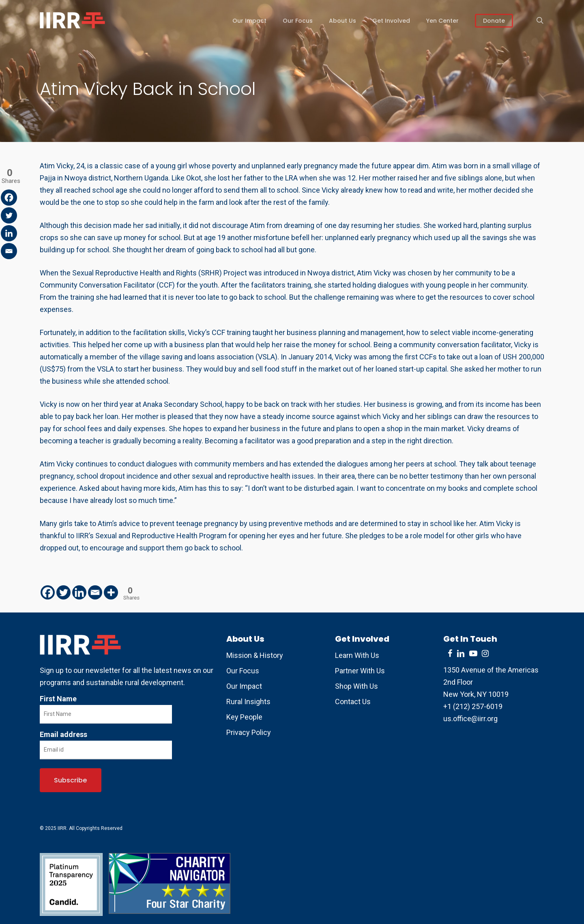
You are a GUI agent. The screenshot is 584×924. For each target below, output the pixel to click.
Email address (63, 734)
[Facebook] (48, 592)
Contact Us (353, 702)
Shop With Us (356, 686)
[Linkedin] (79, 592)
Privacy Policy (249, 732)
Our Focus (243, 671)
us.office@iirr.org (470, 719)
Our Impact (244, 686)
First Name (58, 699)
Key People (244, 717)
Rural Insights (248, 702)
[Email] (95, 592)
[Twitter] (63, 592)
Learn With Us (357, 655)
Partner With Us (360, 671)
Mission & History (255, 655)
